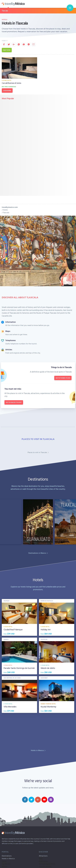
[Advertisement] (38, 118)
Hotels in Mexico (8, 858)
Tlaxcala (5, 11)
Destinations (7, 856)
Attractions (43, 856)
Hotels (5, 20)
